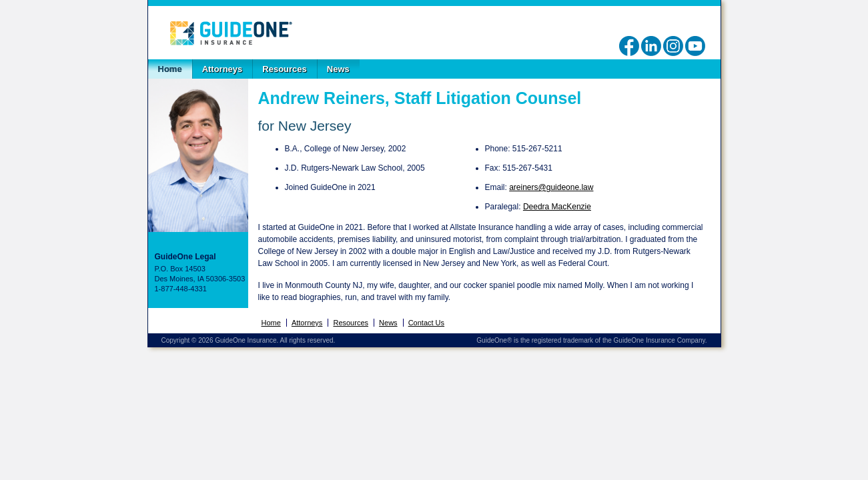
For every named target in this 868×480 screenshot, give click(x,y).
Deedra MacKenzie (557, 207)
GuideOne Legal (231, 33)
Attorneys (223, 69)
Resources (284, 69)
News (338, 69)
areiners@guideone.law (551, 187)
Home (170, 69)
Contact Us (426, 323)
